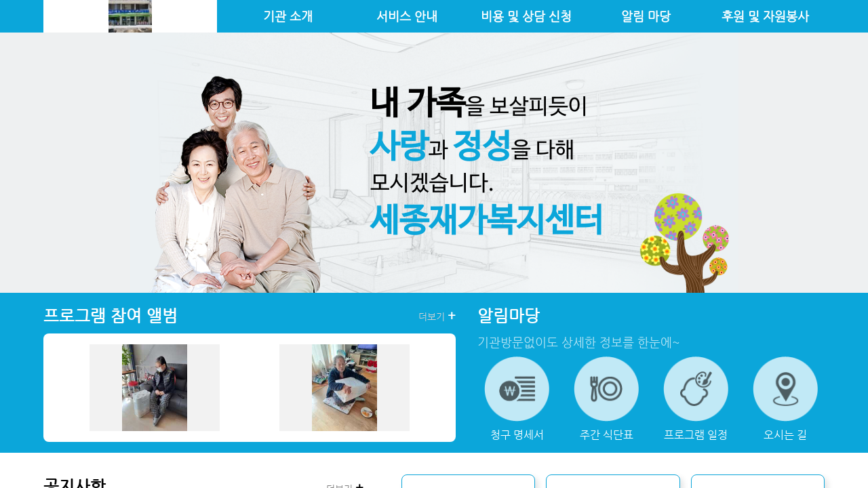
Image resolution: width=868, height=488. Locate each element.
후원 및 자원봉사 (765, 16)
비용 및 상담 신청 (526, 16)
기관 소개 (288, 16)
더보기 (437, 316)
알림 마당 (646, 16)
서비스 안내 (407, 16)
